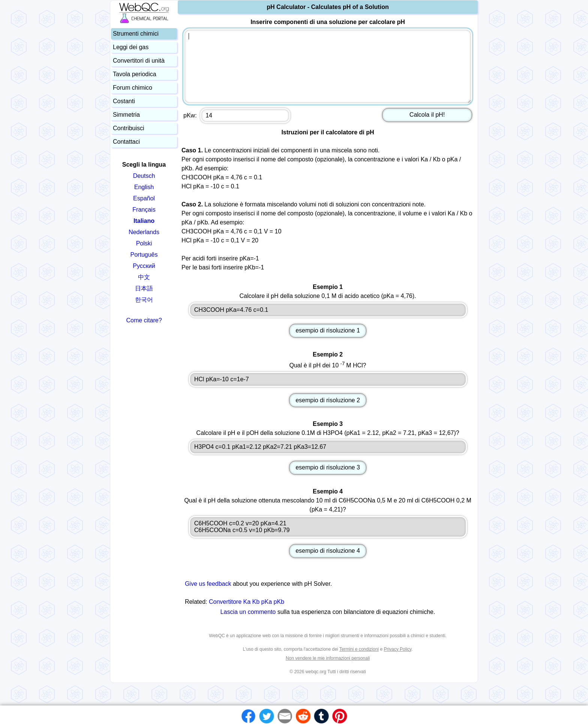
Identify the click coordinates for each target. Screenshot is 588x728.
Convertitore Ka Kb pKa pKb (247, 602)
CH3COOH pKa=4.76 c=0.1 (328, 310)
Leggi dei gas (131, 47)
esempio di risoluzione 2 (328, 400)
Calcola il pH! (427, 115)
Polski (144, 243)
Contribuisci (129, 128)
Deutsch (144, 176)
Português (144, 255)
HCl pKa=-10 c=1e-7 (328, 379)
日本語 (144, 288)
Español (144, 198)
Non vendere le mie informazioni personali (328, 658)
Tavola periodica (135, 74)
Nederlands (144, 232)
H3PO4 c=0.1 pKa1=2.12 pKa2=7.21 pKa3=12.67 (328, 447)
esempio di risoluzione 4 (328, 551)
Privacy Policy (397, 649)
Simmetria (126, 115)
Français (144, 210)
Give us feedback (208, 584)
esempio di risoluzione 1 (328, 330)
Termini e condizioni (359, 649)
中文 (144, 277)
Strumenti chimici (136, 34)
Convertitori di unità (139, 61)
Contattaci (126, 142)
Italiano (144, 221)
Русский (144, 266)
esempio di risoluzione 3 (328, 467)
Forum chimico (133, 88)
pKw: (237, 116)
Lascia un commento (248, 612)
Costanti (124, 101)
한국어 (144, 300)
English (144, 187)
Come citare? (144, 320)
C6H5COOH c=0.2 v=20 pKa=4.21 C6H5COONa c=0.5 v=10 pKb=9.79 (328, 527)
